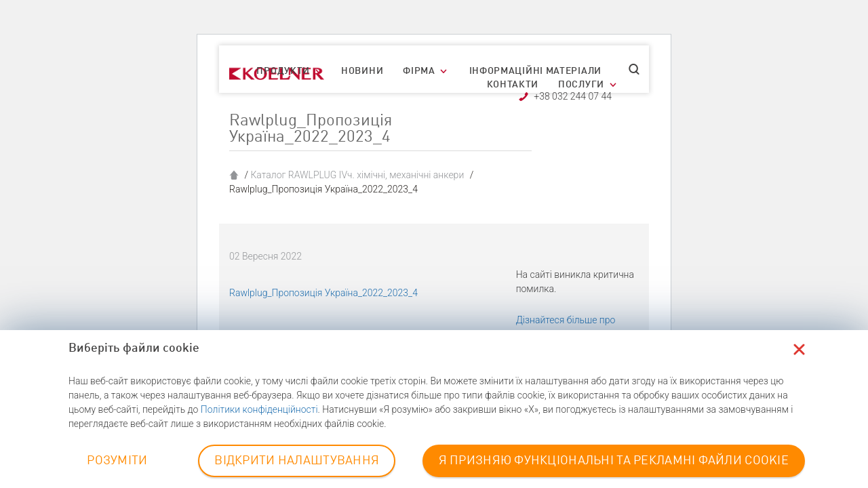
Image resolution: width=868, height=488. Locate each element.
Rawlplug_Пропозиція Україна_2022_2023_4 (323, 293)
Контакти (513, 85)
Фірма (419, 71)
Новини (362, 71)
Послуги (581, 85)
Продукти (283, 71)
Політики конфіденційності (259, 409)
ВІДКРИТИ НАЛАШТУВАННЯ (297, 461)
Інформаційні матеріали (535, 71)
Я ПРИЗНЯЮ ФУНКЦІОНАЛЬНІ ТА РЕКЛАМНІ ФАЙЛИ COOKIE (614, 461)
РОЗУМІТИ (117, 461)
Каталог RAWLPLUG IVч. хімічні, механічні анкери (357, 175)
